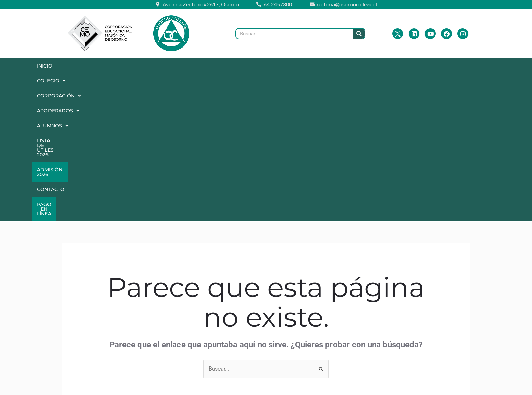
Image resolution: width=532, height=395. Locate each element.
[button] (87, 66)
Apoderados (200, 66)
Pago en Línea (473, 66)
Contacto (424, 66)
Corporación (140, 66)
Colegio (87, 66)
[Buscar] (359, 34)
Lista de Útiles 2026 (312, 66)
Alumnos (253, 66)
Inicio (48, 66)
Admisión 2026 (374, 66)
